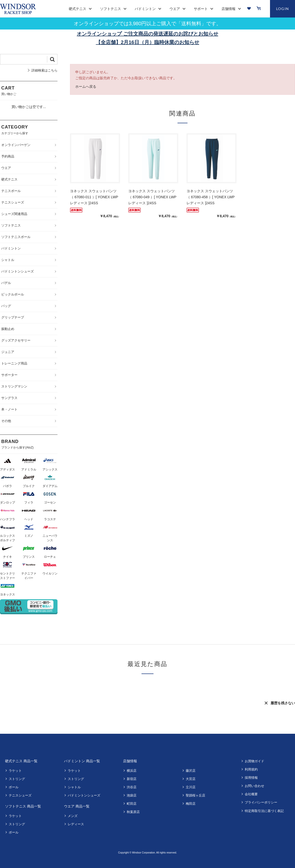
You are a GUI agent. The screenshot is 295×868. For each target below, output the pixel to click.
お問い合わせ (254, 786)
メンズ (73, 816)
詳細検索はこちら (44, 70)
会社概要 (251, 794)
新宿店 (132, 779)
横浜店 (132, 771)
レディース (76, 824)
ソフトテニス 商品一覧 (23, 806)
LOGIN (283, 9)
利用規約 (251, 769)
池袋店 (132, 795)
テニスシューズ (20, 795)
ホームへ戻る (86, 86)
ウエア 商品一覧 (77, 806)
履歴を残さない (283, 703)
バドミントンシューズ (84, 795)
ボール (14, 787)
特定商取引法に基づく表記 (264, 811)
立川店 (191, 787)
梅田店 (191, 804)
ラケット (15, 771)
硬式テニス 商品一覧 (21, 761)
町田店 (132, 804)
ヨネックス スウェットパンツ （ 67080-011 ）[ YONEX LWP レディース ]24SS (94, 197)
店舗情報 (130, 761)
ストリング (17, 779)
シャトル (74, 787)
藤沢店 (191, 771)
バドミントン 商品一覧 (82, 761)
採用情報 (251, 778)
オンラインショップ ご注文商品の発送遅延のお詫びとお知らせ (147, 34)
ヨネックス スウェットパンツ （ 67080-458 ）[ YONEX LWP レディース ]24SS (210, 197)
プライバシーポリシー (261, 802)
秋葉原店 (133, 812)
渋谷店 (132, 787)
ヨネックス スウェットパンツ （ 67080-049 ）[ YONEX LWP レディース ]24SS (152, 197)
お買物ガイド (254, 761)
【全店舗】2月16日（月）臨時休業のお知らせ (147, 42)
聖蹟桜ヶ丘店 (195, 795)
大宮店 (191, 779)
